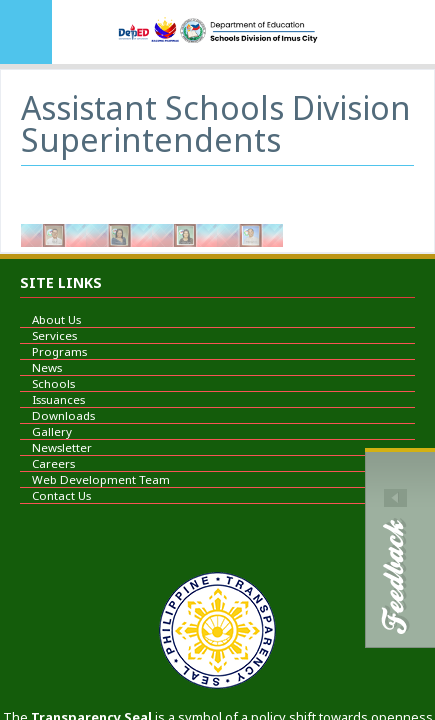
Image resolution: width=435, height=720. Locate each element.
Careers (47, 463)
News (41, 367)
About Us (50, 319)
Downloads (57, 415)
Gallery (46, 431)
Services (48, 335)
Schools (47, 383)
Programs (53, 351)
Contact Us (55, 495)
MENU (26, 32)
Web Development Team (95, 479)
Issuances (52, 399)
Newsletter (56, 447)
